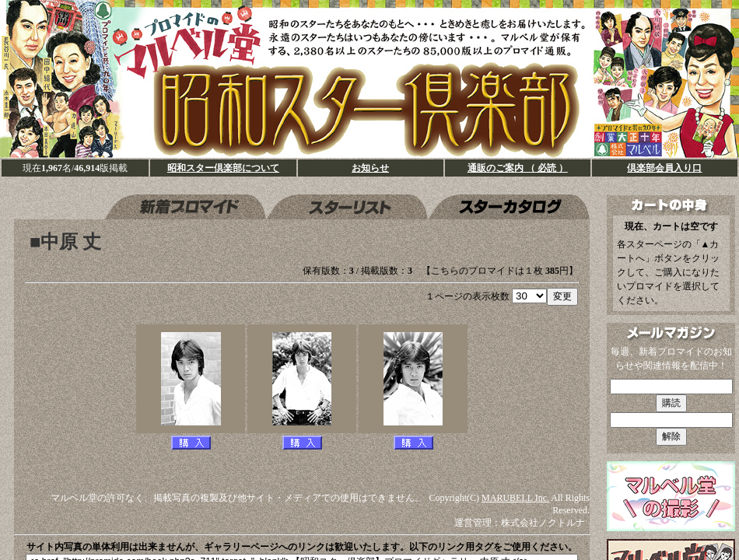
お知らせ (370, 168)
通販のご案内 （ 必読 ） (518, 168)
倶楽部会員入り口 (664, 168)
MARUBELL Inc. (515, 498)
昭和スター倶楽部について (223, 168)
